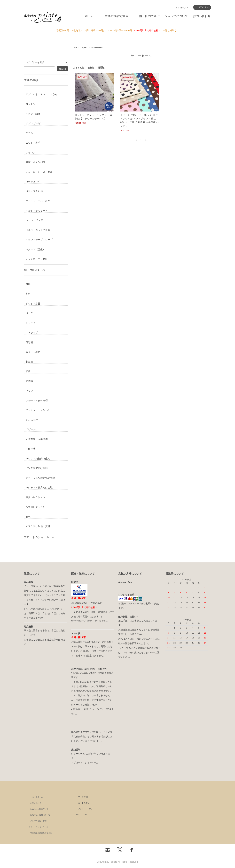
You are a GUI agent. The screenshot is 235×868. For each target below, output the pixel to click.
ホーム (89, 16)
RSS (78, 815)
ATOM (84, 815)
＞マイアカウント (84, 797)
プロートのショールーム (39, 537)
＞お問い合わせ (35, 803)
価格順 (91, 68)
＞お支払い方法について (38, 809)
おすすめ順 (79, 68)
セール (85, 48)
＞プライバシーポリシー (86, 809)
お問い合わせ (202, 16)
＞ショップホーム (36, 797)
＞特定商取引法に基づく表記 (40, 833)
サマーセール (97, 48)
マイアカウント (181, 8)
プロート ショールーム (86, 763)
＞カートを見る (83, 803)
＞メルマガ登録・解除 (38, 821)
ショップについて (176, 16)
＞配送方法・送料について (39, 815)
